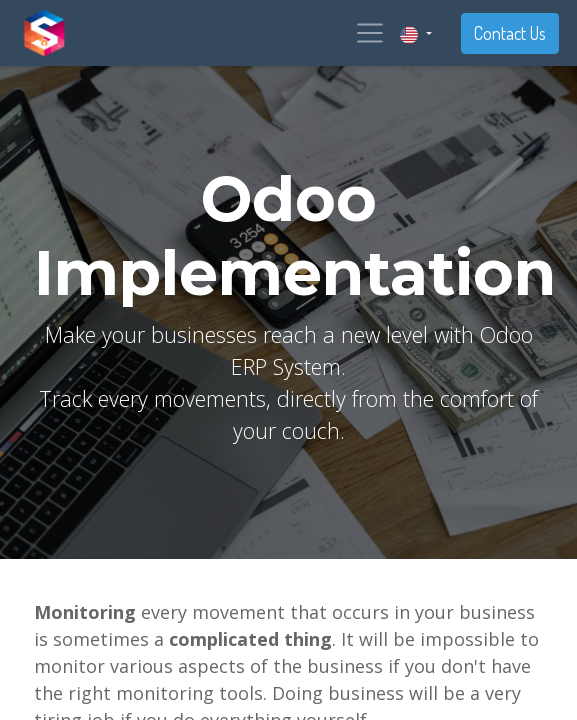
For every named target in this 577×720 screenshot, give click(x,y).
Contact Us (510, 33)
